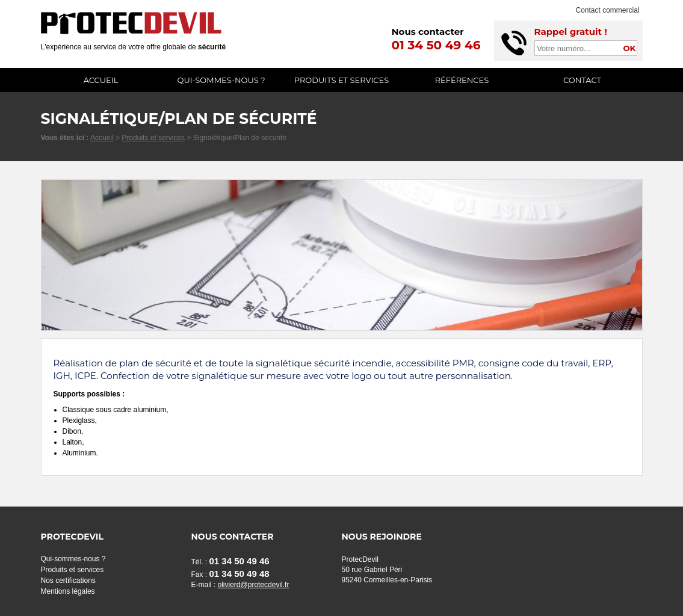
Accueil (101, 80)
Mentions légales (68, 591)
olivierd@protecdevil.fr (254, 585)
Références (462, 80)
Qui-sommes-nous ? (221, 80)
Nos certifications (68, 581)
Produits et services (342, 80)
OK (629, 48)
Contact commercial (607, 10)
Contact (582, 80)
